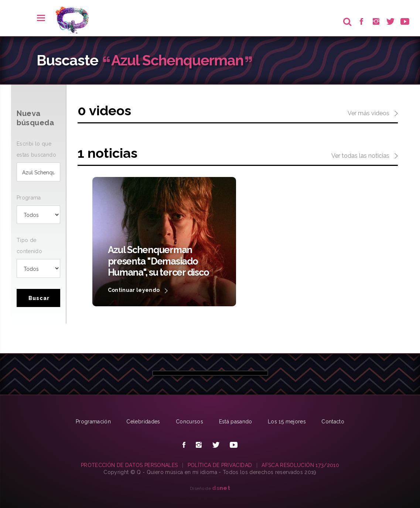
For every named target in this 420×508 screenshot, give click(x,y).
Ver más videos (373, 114)
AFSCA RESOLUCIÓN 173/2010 (300, 465)
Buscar (39, 298)
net (221, 488)
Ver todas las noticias (365, 156)
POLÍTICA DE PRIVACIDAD (220, 465)
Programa (29, 198)
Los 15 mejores (287, 422)
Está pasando (236, 422)
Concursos (189, 422)
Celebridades (143, 422)
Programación (93, 422)
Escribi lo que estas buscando (36, 149)
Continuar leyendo (138, 291)
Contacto (333, 422)
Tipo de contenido (29, 246)
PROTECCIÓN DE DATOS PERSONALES (129, 465)
